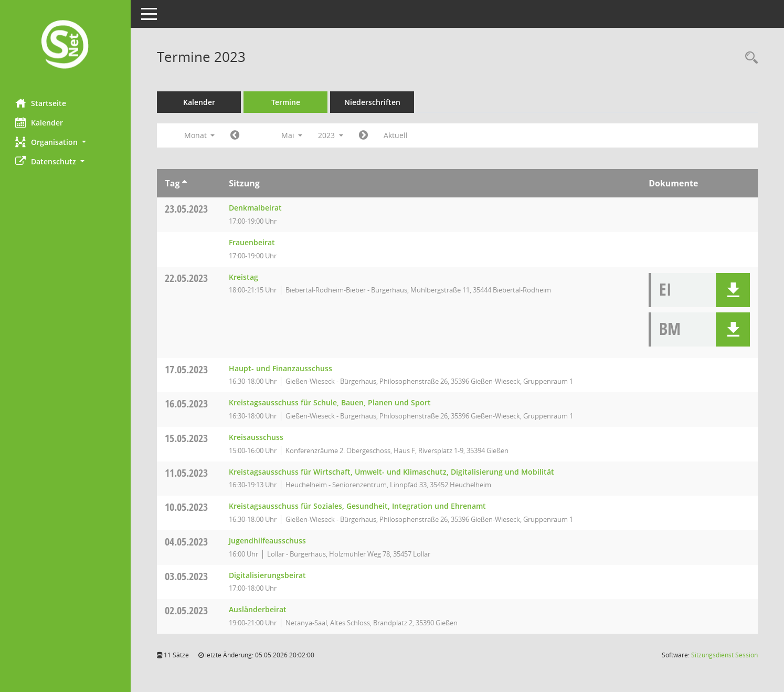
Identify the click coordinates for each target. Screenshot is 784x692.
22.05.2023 (187, 278)
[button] (66, 142)
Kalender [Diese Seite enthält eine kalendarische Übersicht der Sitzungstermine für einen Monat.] (40, 122)
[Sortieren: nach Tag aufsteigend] (184, 183)
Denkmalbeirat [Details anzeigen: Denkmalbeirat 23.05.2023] (256, 208)
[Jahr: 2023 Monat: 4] (235, 135)
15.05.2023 (187, 438)
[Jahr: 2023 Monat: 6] (364, 135)
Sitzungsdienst (724, 655)
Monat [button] (200, 135)
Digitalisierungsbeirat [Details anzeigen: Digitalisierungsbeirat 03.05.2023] (268, 575)
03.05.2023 (187, 576)
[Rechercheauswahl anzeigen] (749, 58)
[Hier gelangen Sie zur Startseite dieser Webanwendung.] (66, 45)
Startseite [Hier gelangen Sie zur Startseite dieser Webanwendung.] (41, 103)
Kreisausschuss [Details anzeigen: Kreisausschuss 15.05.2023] (257, 437)
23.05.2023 (187, 209)
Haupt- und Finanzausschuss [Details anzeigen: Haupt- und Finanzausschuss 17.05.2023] (281, 368)
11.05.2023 (187, 473)
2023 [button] (331, 135)
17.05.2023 (187, 369)
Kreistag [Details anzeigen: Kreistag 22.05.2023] (244, 277)
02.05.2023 (187, 610)
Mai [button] (292, 135)
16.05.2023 (187, 403)
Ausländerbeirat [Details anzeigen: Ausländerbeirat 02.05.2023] (258, 609)
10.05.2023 (187, 507)
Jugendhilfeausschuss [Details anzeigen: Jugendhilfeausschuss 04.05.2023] (268, 541)
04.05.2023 (187, 542)
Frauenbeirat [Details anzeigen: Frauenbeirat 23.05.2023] (252, 242)
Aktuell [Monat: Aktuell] (396, 135)
